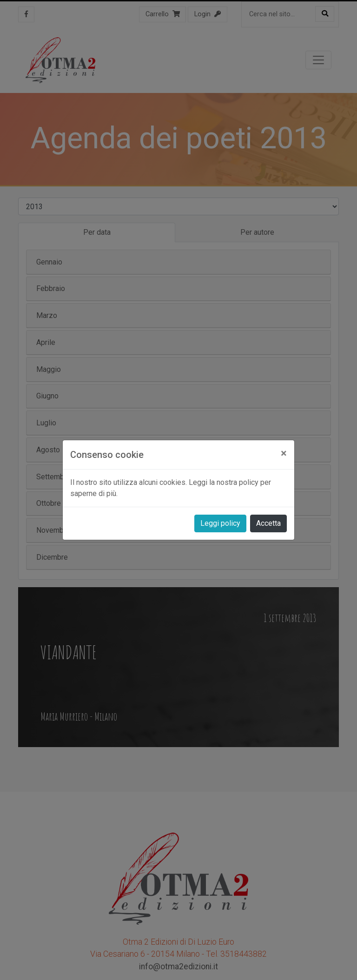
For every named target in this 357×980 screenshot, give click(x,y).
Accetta (268, 523)
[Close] (284, 453)
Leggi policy (220, 523)
